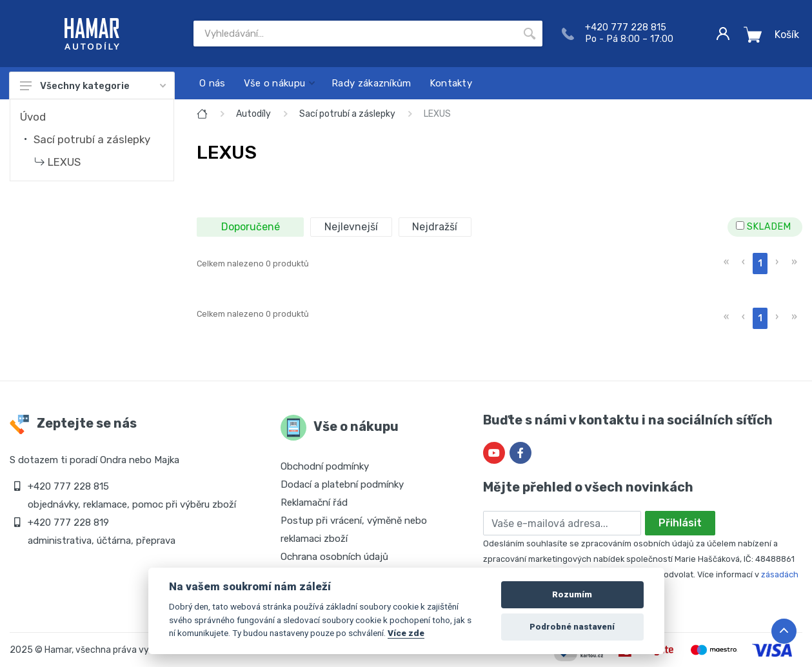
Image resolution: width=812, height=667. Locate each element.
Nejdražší (435, 227)
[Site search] (355, 34)
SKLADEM (763, 227)
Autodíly (253, 114)
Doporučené (251, 227)
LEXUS (64, 162)
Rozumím (572, 594)
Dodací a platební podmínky (342, 484)
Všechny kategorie (93, 86)
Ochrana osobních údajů (334, 557)
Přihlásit (680, 523)
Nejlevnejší (351, 227)
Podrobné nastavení (572, 627)
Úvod (33, 117)
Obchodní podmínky (325, 466)
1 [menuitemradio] (760, 264)
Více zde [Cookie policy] (406, 633)
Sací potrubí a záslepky (92, 139)
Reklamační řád (314, 503)
